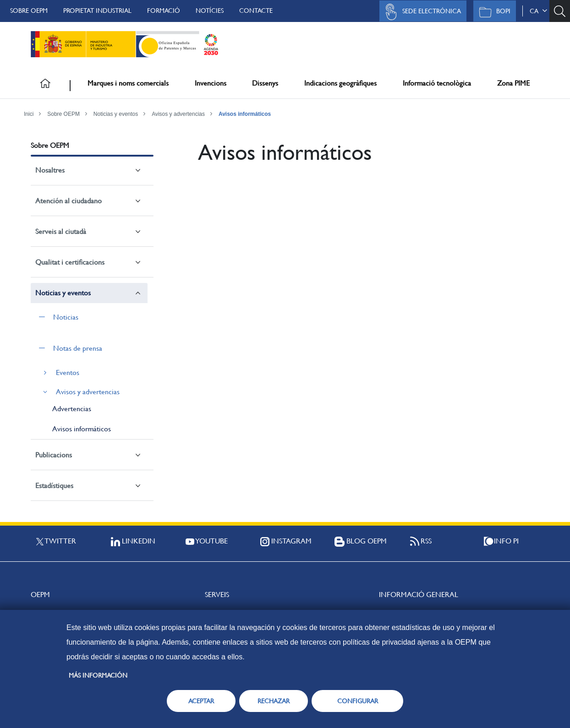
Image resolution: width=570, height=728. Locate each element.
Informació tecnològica (437, 83)
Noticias (66, 317)
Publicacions (54, 455)
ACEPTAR (201, 701)
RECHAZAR (274, 701)
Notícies (210, 11)
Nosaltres (50, 170)
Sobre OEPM (29, 11)
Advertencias (72, 409)
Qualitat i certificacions (70, 262)
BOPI (492, 12)
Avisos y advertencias (178, 114)
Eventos (68, 372)
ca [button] (538, 11)
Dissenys (265, 83)
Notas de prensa (78, 348)
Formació (164, 11)
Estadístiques (54, 486)
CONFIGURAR (358, 701)
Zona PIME (513, 83)
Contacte (256, 11)
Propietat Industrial (97, 11)
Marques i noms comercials (128, 83)
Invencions (211, 83)
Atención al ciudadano (69, 201)
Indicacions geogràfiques (340, 83)
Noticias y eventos (116, 114)
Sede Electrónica (421, 12)
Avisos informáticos (245, 114)
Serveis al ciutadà (61, 231)
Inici (29, 114)
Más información (98, 675)
